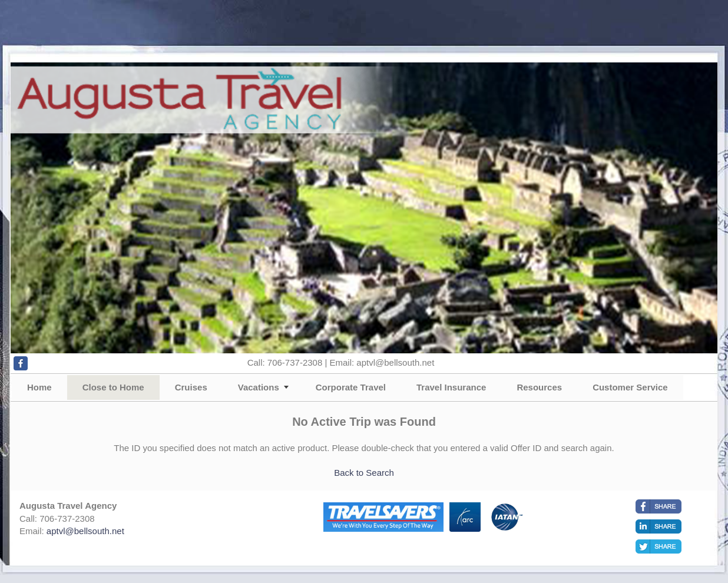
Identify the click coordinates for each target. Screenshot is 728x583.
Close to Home (113, 387)
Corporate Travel (351, 387)
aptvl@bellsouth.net (85, 531)
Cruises (191, 387)
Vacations (259, 387)
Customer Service (630, 387)
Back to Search (364, 473)
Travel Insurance (451, 387)
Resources (539, 387)
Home (39, 387)
